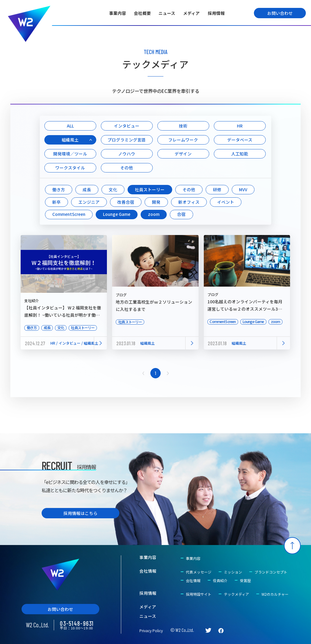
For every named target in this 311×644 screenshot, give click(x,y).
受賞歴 (245, 580)
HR (240, 126)
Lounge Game (117, 214)
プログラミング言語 (127, 140)
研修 (217, 189)
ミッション (233, 572)
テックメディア (236, 594)
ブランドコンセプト (271, 572)
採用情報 (216, 13)
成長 (87, 189)
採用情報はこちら (80, 513)
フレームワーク (183, 140)
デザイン (183, 154)
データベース (240, 140)
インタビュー (127, 126)
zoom (154, 214)
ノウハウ (127, 154)
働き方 (59, 189)
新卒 (56, 202)
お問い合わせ (280, 13)
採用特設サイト (199, 594)
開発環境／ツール (70, 154)
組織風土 (70, 140)
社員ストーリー (150, 189)
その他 (127, 168)
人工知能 (240, 154)
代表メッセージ (199, 572)
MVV (243, 189)
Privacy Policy (151, 630)
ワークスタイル (70, 168)
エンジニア (89, 202)
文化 (113, 189)
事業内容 (118, 13)
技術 (183, 126)
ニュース (167, 13)
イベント (226, 202)
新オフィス (189, 202)
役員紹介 (220, 580)
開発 (156, 202)
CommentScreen (69, 214)
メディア (191, 13)
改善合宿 (126, 202)
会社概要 (142, 13)
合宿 (181, 214)
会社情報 (148, 571)
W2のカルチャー (275, 594)
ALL (70, 126)
